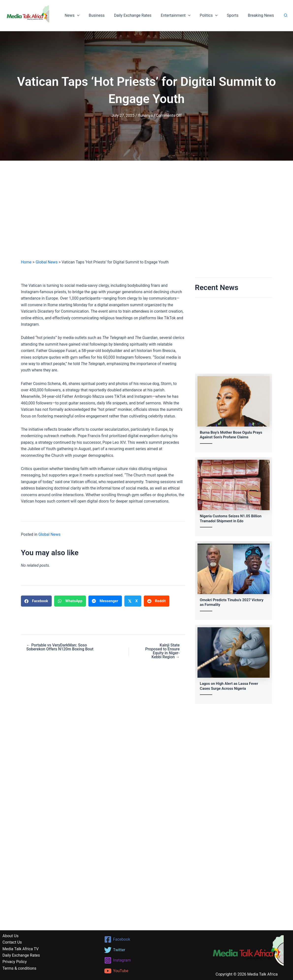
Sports (235, 15)
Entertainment (181, 15)
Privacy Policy (15, 962)
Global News (47, 262)
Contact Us (12, 942)
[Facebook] (147, 939)
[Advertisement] (146, 215)
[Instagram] (147, 960)
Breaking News (261, 15)
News (81, 15)
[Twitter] (147, 950)
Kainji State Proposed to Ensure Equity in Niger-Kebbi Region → (163, 651)
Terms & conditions (19, 968)
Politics (212, 15)
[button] (86, 15)
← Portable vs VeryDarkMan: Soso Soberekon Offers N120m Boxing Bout (60, 647)
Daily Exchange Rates (139, 15)
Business (105, 15)
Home (26, 262)
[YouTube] (147, 971)
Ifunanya (145, 115)
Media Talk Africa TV (21, 949)
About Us (10, 936)
